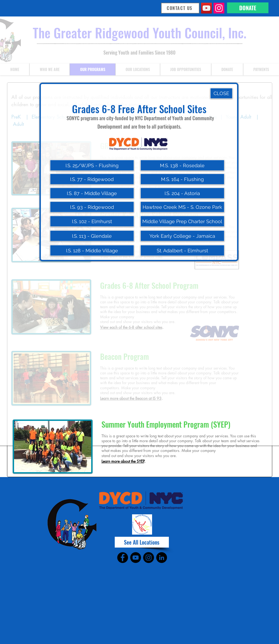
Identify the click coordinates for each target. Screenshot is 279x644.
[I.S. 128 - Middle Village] (92, 250)
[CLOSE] (221, 93)
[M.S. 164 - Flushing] (182, 179)
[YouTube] (206, 8)
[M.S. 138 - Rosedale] (182, 165)
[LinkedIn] (162, 558)
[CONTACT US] (180, 8)
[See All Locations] (142, 542)
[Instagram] (219, 8)
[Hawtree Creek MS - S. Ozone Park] (182, 207)
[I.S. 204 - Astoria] (182, 193)
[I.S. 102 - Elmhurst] (92, 221)
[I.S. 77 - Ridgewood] (92, 179)
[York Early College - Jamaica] (182, 236)
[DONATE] (248, 8)
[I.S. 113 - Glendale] (92, 236)
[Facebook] (123, 558)
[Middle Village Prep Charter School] (182, 221)
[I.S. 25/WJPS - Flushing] (92, 165)
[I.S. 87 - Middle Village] (92, 193)
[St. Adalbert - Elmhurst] (182, 250)
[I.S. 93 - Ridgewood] (92, 207)
